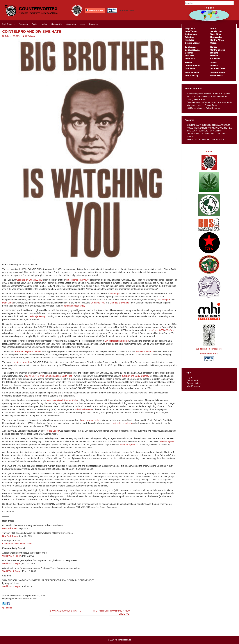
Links (82, 24)
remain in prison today (74, 306)
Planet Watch (217, 75)
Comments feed (194, 383)
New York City (192, 75)
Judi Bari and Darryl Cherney (136, 376)
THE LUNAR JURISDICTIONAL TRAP (204, 131)
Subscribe (94, 24)
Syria (193, 28)
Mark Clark (7, 303)
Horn (220, 31)
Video (44, 24)
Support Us (56, 24)
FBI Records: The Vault (77, 280)
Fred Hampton (163, 300)
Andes (213, 63)
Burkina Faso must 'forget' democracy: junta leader (210, 102)
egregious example (21, 362)
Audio (34, 24)
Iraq (187, 28)
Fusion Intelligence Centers (28, 352)
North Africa (216, 37)
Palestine (189, 37)
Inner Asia (190, 59)
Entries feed (192, 380)
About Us (70, 24)
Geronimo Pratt (98, 303)
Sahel (213, 31)
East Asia (189, 56)
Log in (190, 377)
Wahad (126, 303)
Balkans (214, 53)
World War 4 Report (12, 556)
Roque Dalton (52, 431)
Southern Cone (218, 68)
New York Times (10, 528)
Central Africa (217, 40)
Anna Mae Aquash (90, 420)
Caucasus (215, 59)
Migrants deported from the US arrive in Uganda (208, 94)
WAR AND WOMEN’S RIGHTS (65, 611)
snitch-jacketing (37, 316)
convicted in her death (121, 423)
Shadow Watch (218, 73)
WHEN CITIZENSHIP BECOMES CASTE (206, 139)
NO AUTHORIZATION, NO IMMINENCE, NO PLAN (210, 128)
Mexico (188, 63)
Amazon (214, 65)
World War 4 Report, (12, 571)
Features (22, 24)
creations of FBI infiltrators (161, 330)
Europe (214, 47)
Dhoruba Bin (116, 303)
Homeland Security (145, 352)
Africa (213, 28)
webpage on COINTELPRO (29, 280)
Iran (187, 31)
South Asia (190, 47)
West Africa (216, 34)
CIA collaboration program (117, 341)
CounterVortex (38, 9)
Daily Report (8, 24)
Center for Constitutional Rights (17, 544)
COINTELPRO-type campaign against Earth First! (49, 376)
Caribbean (190, 68)
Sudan (213, 43)
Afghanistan (191, 34)
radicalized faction (83, 409)
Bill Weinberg (30, 36)
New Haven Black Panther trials (62, 400)
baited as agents (167, 441)
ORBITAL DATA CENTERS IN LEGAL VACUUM (208, 125)
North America (192, 73)
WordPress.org (194, 386)
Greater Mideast (193, 43)
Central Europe (218, 50)
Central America (193, 65)
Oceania (189, 53)
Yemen (194, 31)
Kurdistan (190, 40)
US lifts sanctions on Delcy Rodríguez (204, 108)
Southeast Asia (192, 50)
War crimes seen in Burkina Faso (202, 105)
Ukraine (214, 56)
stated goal (115, 294)
